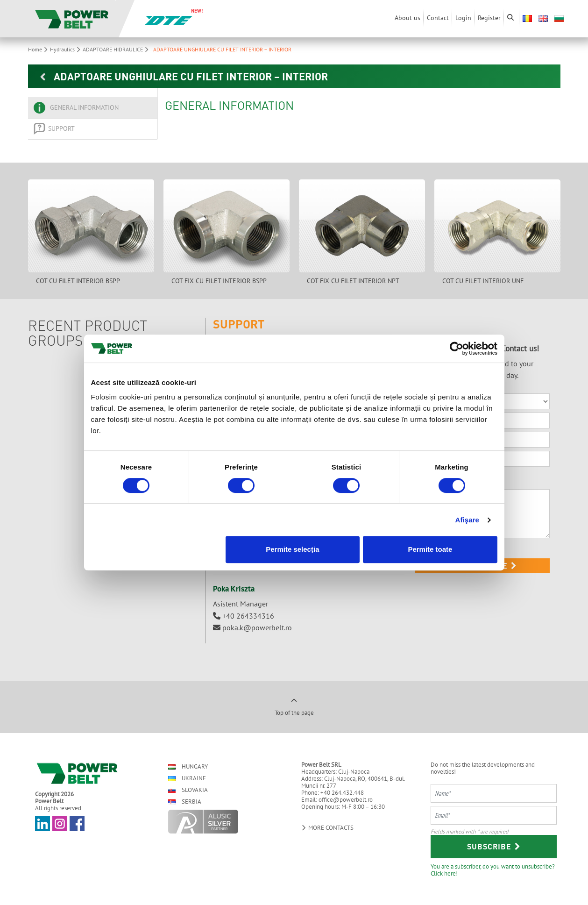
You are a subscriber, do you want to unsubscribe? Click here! (493, 870)
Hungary (188, 766)
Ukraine (187, 778)
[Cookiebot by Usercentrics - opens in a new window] (457, 349)
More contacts (327, 828)
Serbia (185, 802)
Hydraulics (66, 49)
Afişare (468, 520)
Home (39, 49)
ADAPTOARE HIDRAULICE (117, 49)
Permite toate (430, 549)
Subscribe (494, 846)
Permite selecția (292, 549)
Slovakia (188, 790)
